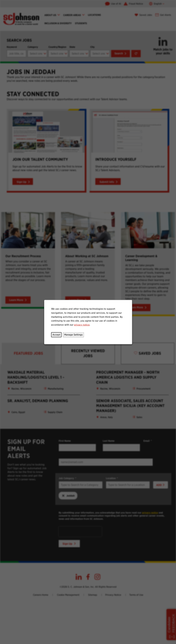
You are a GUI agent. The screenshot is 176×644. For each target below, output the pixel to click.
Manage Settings (73, 334)
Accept (56, 334)
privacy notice (82, 325)
